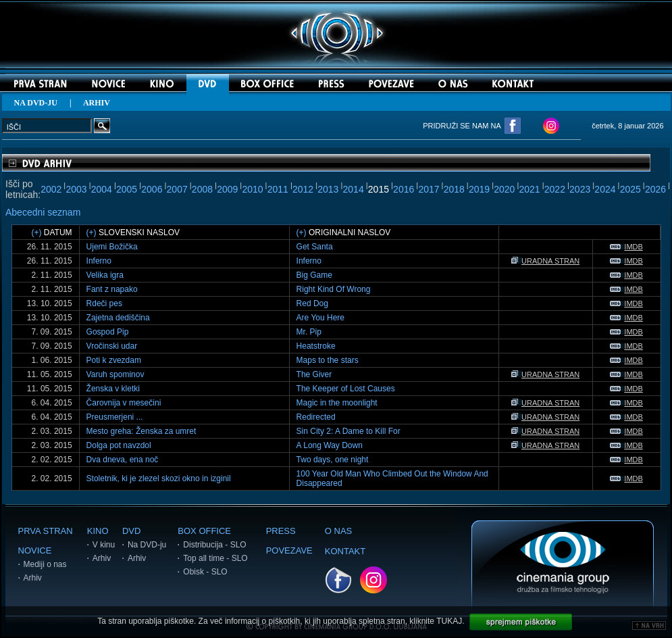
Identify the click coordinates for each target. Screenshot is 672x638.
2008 (202, 189)
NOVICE (35, 550)
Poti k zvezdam (114, 360)
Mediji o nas (45, 564)
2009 (227, 189)
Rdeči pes (104, 303)
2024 (605, 189)
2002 (51, 189)
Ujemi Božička (112, 247)
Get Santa (315, 247)
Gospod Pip (108, 332)
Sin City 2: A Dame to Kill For (348, 431)
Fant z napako (112, 289)
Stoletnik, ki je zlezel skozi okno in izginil (159, 478)
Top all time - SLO (215, 558)
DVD (131, 531)
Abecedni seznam (43, 212)
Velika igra (105, 275)
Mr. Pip (309, 332)
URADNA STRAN (545, 261)
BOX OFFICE (204, 531)
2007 (177, 189)
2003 (76, 189)
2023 (580, 189)
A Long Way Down (330, 445)
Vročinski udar (112, 346)
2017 (429, 189)
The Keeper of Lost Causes (346, 389)
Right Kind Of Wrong (334, 289)
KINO (98, 531)
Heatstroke (316, 346)
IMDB (626, 247)
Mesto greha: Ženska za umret (141, 431)
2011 (278, 189)
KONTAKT (345, 551)
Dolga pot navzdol (119, 445)
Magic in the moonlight (337, 403)
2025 (630, 189)
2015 (379, 189)
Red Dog (312, 303)
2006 (152, 189)
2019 (479, 189)
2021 (530, 189)
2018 (454, 189)
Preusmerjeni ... (115, 417)
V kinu (104, 545)
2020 (504, 189)
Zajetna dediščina (118, 318)
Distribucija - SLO (214, 545)
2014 (354, 189)
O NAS (338, 531)
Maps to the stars (328, 360)
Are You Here (320, 318)
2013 (328, 189)
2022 (555, 189)
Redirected (316, 417)
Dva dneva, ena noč (123, 460)
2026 (655, 189)
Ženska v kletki (113, 389)
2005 (127, 189)
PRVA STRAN (46, 531)
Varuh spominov (115, 374)
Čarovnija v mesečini (124, 403)
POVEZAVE (289, 550)
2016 (404, 189)
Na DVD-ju (147, 545)
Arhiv (33, 578)
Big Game (314, 275)
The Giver (314, 374)
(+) (36, 232)
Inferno (99, 261)
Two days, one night (333, 460)
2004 (102, 189)
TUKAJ (449, 621)
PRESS (281, 531)
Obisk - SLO (205, 572)
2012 (303, 189)
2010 (252, 189)
